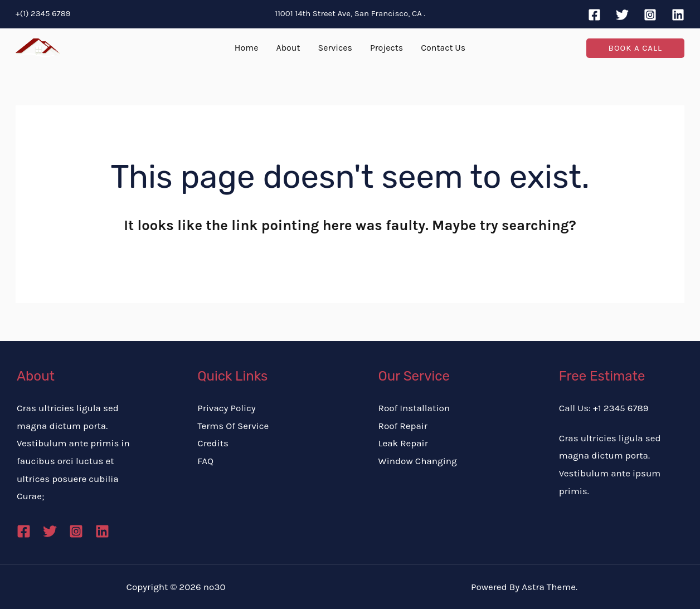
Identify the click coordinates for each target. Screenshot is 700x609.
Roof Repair (403, 426)
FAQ (205, 461)
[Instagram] (650, 15)
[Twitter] (622, 15)
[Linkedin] (678, 15)
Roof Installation (414, 408)
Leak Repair (403, 443)
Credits (213, 443)
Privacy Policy (226, 408)
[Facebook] (594, 15)
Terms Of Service (233, 426)
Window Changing (418, 461)
